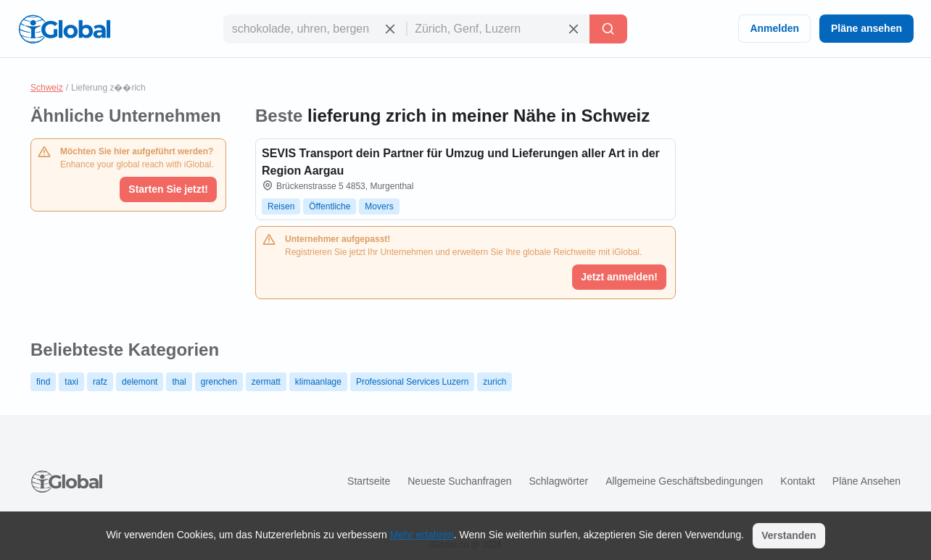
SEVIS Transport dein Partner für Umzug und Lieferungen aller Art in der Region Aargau (461, 162)
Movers (379, 206)
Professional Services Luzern (412, 382)
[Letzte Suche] (608, 29)
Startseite (369, 481)
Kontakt (797, 481)
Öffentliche (330, 206)
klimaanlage (318, 382)
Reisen (281, 206)
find (43, 382)
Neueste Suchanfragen (459, 481)
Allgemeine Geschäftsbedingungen (684, 481)
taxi (71, 382)
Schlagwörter (558, 481)
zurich (495, 382)
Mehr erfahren (422, 535)
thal (179, 382)
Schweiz (47, 88)
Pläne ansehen (866, 28)
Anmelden (774, 28)
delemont (140, 382)
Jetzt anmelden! (619, 277)
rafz (100, 382)
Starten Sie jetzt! (168, 189)
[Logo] (65, 29)
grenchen (219, 382)
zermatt (266, 382)
